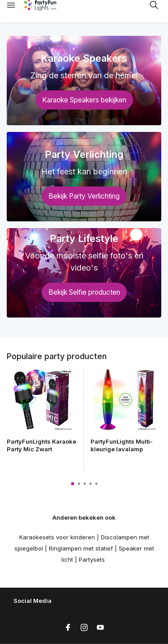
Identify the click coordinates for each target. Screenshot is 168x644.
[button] (72, 484)
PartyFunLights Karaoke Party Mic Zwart (41, 445)
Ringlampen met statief (81, 548)
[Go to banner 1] (84, 80)
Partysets (92, 559)
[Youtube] (100, 628)
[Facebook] (68, 628)
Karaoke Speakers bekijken (84, 100)
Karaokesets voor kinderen (57, 537)
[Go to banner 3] (84, 273)
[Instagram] (84, 628)
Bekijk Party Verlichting (84, 196)
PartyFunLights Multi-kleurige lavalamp (122, 445)
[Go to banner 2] (84, 177)
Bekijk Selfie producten (84, 292)
